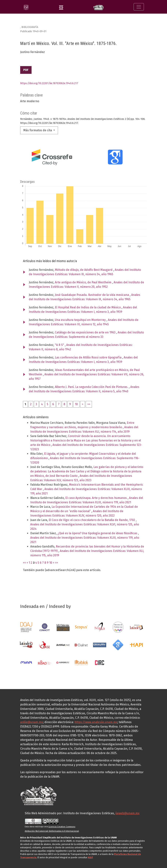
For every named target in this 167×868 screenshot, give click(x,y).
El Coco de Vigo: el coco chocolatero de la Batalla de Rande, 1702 (92, 520)
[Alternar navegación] (139, 7)
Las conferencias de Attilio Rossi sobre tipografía (89, 357)
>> (89, 404)
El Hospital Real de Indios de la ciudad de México (88, 307)
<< (24, 563)
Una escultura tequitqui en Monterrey (81, 320)
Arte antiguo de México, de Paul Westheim (83, 282)
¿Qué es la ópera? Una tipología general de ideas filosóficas (98, 533)
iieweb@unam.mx (127, 813)
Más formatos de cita (38, 130)
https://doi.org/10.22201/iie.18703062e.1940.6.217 (49, 83)
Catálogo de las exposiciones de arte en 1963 (86, 332)
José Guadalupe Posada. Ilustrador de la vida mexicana (92, 295)
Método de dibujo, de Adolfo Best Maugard (84, 270)
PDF (26, 70)
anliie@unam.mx (32, 722)
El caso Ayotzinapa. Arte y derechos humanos (96, 498)
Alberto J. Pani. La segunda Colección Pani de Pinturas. (92, 387)
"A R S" (60, 345)
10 (76, 404)
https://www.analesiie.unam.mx (96, 722)
